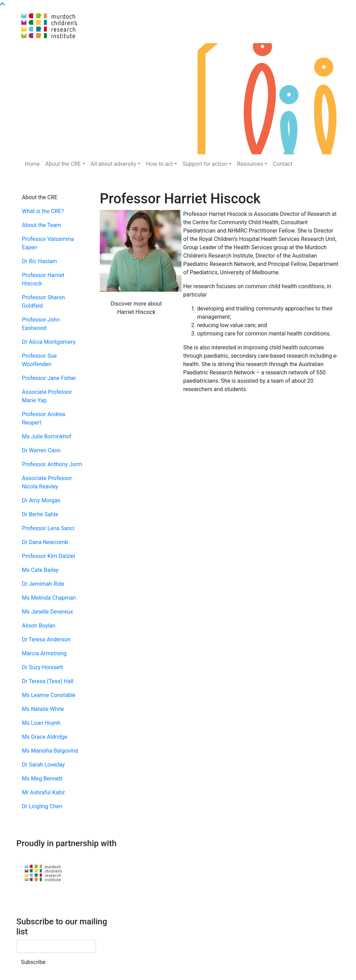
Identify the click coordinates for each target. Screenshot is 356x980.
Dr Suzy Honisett (42, 667)
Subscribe (33, 962)
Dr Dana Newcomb (45, 542)
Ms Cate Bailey (40, 570)
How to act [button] (159, 164)
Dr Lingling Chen (42, 806)
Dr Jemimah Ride (43, 584)
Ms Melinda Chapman (49, 598)
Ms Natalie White (43, 709)
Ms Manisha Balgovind (50, 751)
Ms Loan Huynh (41, 723)
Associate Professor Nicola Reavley (47, 482)
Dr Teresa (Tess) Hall (48, 681)
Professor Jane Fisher (49, 378)
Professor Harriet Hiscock (43, 279)
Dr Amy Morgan (41, 500)
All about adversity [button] (114, 164)
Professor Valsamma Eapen (48, 243)
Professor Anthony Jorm (52, 464)
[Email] (56, 946)
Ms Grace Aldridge (45, 737)
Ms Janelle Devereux (47, 612)
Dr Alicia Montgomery (49, 342)
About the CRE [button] (63, 164)
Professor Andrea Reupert (43, 418)
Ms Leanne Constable (49, 695)
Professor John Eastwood (41, 324)
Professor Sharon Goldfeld (43, 302)
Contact (283, 164)
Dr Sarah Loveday (43, 765)
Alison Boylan (39, 626)
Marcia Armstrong (44, 653)
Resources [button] (250, 164)
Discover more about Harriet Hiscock (136, 308)
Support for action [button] (205, 164)
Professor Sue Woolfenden (39, 360)
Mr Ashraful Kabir (43, 792)
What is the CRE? (43, 211)
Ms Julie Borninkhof (47, 436)
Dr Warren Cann (41, 450)
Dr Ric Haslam (39, 261)
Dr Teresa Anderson (46, 639)
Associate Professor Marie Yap (47, 396)
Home (32, 164)
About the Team (42, 225)
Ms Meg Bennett (42, 779)
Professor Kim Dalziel (48, 556)
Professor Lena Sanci (48, 528)
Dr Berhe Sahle (40, 514)
